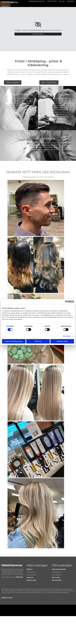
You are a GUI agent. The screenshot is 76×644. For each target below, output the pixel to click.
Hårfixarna (30, 569)
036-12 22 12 (30, 577)
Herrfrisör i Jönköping (57, 94)
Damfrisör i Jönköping (19, 94)
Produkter (52, 1)
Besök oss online (31, 580)
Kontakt (70, 1)
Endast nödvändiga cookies (14, 341)
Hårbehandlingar (36, 1)
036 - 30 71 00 (56, 577)
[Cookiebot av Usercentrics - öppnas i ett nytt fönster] (66, 302)
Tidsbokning (19, 577)
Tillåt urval (38, 341)
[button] (5, 6)
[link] (38, 24)
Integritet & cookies (7, 598)
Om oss (62, 1)
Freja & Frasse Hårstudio (59, 569)
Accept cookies (38, 34)
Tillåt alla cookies (62, 341)
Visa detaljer (67, 336)
